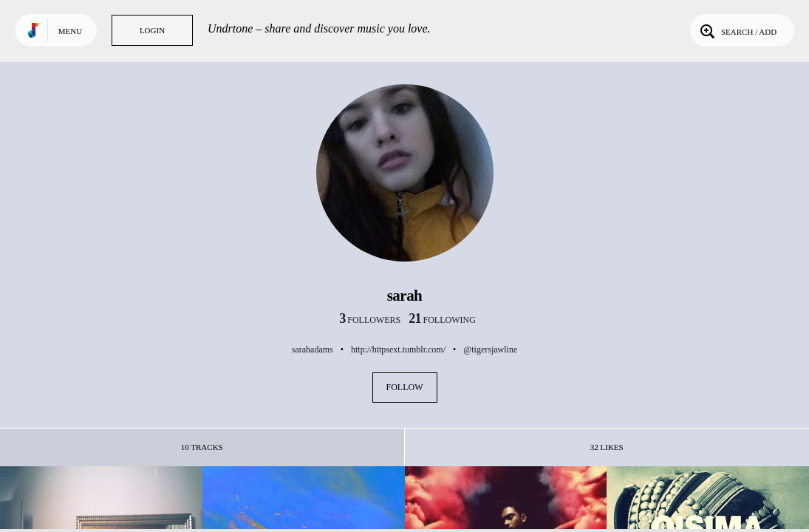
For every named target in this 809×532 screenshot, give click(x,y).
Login (152, 30)
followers (370, 320)
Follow (405, 387)
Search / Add (737, 30)
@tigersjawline (490, 349)
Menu (70, 31)
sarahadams (313, 349)
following (442, 320)
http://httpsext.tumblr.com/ (398, 349)
